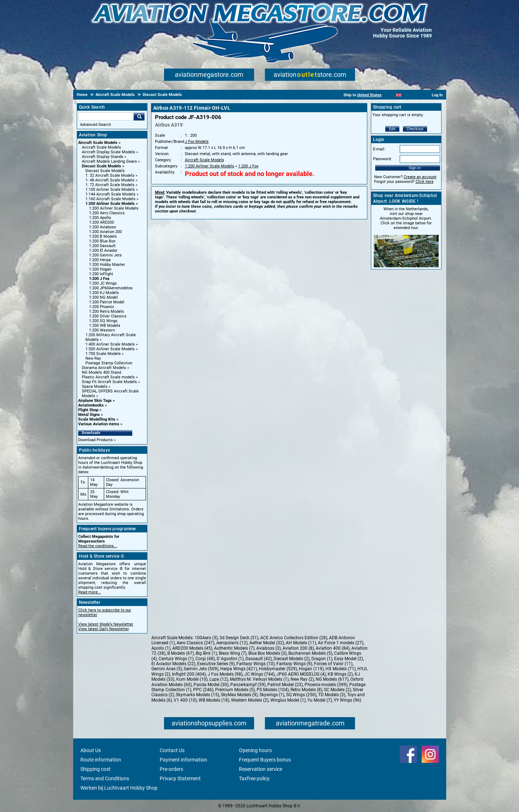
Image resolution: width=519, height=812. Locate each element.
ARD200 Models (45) (192, 648)
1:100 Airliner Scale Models (110, 190)
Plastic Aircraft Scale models (108, 377)
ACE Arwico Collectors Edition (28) (294, 638)
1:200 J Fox (99, 279)
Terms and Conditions (105, 778)
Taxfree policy (254, 778)
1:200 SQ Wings (103, 321)
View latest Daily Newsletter (104, 629)
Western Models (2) (250, 700)
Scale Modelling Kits (97, 419)
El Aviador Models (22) (173, 664)
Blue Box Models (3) (267, 653)
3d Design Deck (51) (239, 638)
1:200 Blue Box (102, 241)
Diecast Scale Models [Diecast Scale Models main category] (105, 171)
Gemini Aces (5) (167, 669)
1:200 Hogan (100, 269)
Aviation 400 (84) (333, 648)
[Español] (407, 95)
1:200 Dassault (102, 246)
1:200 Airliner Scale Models (110, 204)
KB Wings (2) (340, 674)
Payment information (183, 760)
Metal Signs (89, 415)
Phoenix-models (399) (326, 685)
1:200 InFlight (101, 274)
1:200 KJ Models (104, 293)
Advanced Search (96, 125)
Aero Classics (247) (196, 643)
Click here (425, 182)
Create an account (420, 177)
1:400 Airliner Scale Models (110, 344)
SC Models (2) (338, 690)
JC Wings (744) (259, 674)
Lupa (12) (219, 679)
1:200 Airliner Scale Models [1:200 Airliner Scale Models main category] (114, 208)
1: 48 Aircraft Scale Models (110, 180)
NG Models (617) (332, 679)
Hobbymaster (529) (278, 669)
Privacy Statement (180, 778)
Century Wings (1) (176, 659)
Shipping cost (96, 769)
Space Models (95, 387)
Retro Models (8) (306, 690)
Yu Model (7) (320, 700)
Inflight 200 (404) (189, 674)
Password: (382, 159)
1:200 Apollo (100, 218)
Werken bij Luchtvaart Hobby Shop (119, 788)
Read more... (90, 592)
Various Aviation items (99, 424)
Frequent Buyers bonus (265, 760)
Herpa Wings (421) (239, 669)
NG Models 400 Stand (101, 372)
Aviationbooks (91, 405)
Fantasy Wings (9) (294, 664)
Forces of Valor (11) (333, 664)
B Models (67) (181, 653)
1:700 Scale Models (103, 354)
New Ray (93, 358)
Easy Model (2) (349, 659)
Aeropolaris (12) (232, 643)
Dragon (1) (322, 659)
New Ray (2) (302, 679)
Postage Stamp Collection (109, 363)
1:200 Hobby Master (107, 265)
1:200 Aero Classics (107, 213)
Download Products (96, 440)
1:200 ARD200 (101, 222)
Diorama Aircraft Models (104, 368)
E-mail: (379, 149)
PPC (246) (203, 690)
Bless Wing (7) (233, 653)
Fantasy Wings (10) (256, 664)
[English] (399, 95)
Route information (101, 760)
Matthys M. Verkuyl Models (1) (259, 679)
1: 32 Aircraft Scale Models (110, 175)
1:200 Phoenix (101, 307)
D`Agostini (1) (230, 659)
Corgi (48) (205, 659)
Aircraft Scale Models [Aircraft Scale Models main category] (101, 147)
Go (139, 117)
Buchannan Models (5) (310, 653)
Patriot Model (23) (285, 685)
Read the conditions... (98, 546)
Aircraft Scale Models (98, 143)
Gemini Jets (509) (201, 669)
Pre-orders (171, 769)
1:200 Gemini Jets (105, 255)
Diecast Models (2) (292, 659)
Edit (392, 129)
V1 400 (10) (185, 700)
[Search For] (106, 117)
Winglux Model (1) (288, 700)
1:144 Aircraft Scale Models (110, 194)
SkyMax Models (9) (239, 695)
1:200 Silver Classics (108, 316)
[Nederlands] (390, 95)
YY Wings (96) (347, 700)
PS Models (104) (273, 690)
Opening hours (255, 750)
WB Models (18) (214, 700)
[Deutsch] (416, 95)
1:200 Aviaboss (103, 227)
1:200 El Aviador (103, 251)
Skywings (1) (272, 695)
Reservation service (261, 769)
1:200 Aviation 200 (105, 232)
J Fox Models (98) (225, 674)
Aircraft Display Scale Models (108, 152)
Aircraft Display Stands (103, 157)
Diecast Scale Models (101, 166)
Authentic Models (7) (234, 648)
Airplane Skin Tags (95, 401)
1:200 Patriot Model (107, 302)
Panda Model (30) (211, 685)
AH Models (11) (301, 643)
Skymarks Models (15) (198, 695)
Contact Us (172, 750)
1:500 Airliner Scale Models (110, 349)
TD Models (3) (332, 695)
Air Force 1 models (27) (341, 643)
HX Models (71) (341, 669)
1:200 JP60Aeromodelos (111, 288)
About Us (91, 750)
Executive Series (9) (216, 664)
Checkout (415, 129)
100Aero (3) (206, 638)
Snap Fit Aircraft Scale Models (109, 382)
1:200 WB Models (105, 326)
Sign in (415, 168)
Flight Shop (88, 410)
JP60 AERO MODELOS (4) (301, 674)
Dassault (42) (259, 659)
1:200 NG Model (103, 297)
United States (369, 95)
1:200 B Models (103, 236)
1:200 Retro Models (107, 311)
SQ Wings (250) (301, 695)
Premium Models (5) (235, 690)
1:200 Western (102, 330)
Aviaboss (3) (269, 648)
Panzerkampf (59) (248, 685)
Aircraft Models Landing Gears (109, 161)
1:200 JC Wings (103, 283)
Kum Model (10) (192, 679)
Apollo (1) (161, 648)
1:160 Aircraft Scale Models (110, 199)
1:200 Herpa (100, 260)
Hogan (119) (311, 669)
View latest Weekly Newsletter (106, 624)
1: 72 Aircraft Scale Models (110, 185)
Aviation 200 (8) (298, 648)
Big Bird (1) (206, 653)
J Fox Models (197, 142)
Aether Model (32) (267, 643)
